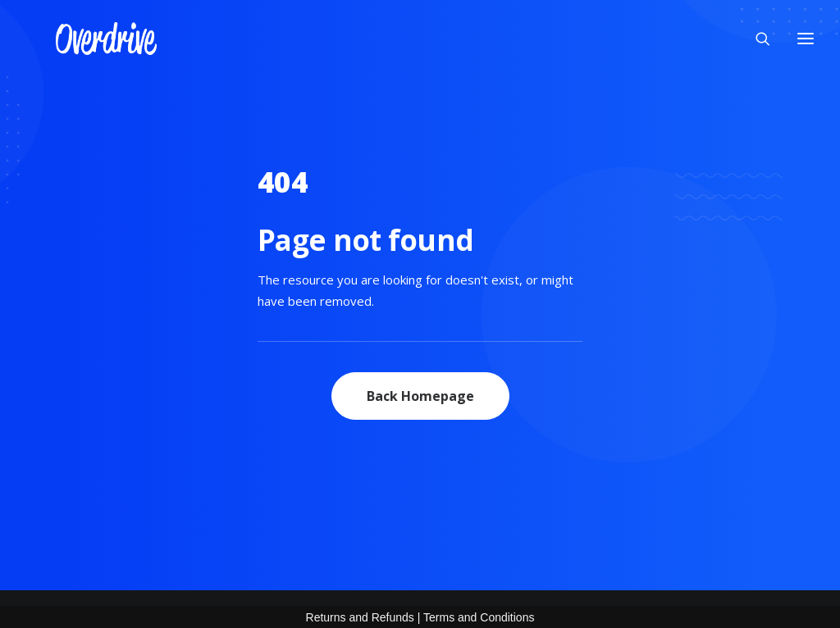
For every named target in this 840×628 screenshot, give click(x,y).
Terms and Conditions (479, 617)
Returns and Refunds (360, 617)
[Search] (756, 33)
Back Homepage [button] (420, 396)
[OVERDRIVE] (77, 33)
